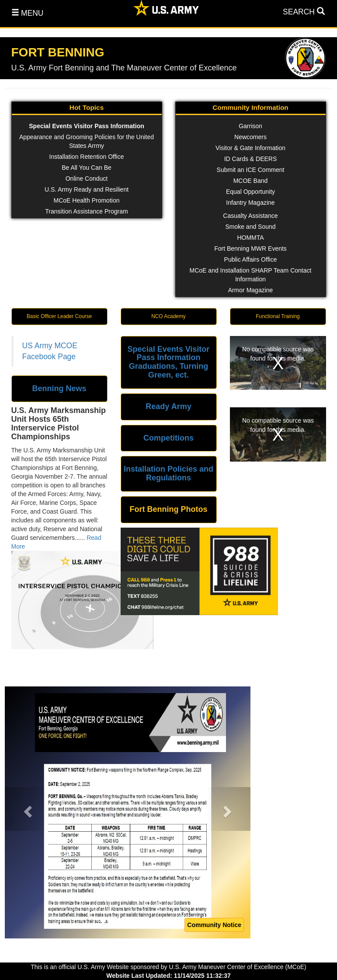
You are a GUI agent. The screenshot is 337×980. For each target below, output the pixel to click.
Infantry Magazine (250, 203)
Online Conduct (87, 178)
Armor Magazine (251, 290)
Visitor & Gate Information (250, 148)
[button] (27, 809)
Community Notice (214, 925)
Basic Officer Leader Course (59, 316)
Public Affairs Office (251, 259)
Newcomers (250, 137)
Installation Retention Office (87, 157)
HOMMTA (250, 238)
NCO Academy (168, 316)
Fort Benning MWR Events (250, 248)
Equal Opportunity (250, 192)
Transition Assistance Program (86, 211)
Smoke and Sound (250, 227)
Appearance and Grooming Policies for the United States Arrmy (87, 141)
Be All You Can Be (87, 168)
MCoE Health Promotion (87, 200)
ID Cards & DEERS (251, 159)
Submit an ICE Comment (251, 170)
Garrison (250, 126)
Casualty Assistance (250, 216)
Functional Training (278, 316)
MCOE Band (251, 181)
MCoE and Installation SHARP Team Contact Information (251, 275)
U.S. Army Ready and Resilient (87, 189)
